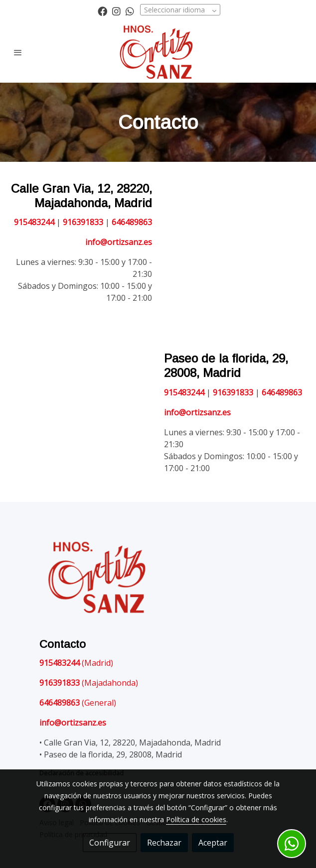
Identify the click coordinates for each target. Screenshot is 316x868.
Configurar (110, 843)
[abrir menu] (18, 52)
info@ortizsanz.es (119, 242)
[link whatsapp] (130, 11)
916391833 (84, 222)
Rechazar (164, 843)
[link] (158, 53)
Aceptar (213, 843)
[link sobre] (158, 580)
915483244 (34, 222)
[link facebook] (102, 11)
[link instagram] (116, 11)
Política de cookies (196, 819)
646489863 (132, 222)
